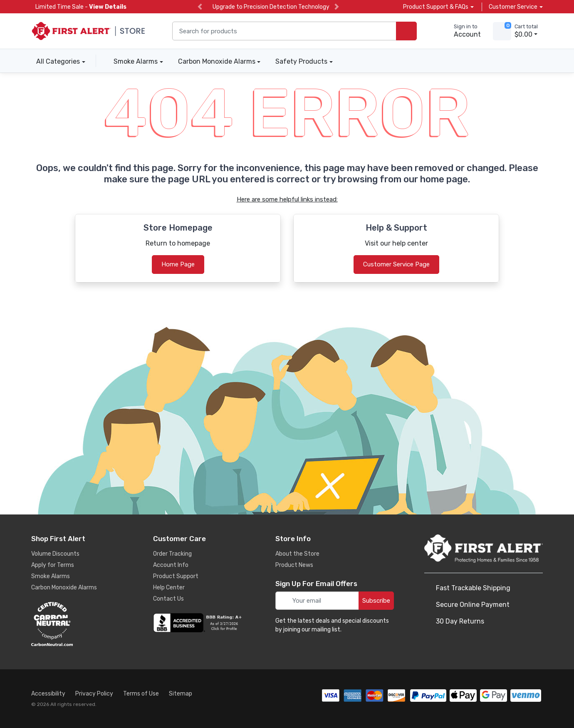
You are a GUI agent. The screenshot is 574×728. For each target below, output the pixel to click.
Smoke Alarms (136, 61)
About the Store (297, 554)
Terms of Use (141, 694)
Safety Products (301, 61)
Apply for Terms (53, 565)
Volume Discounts (55, 554)
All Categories (56, 61)
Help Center (169, 588)
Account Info (171, 565)
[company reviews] (199, 623)
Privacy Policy (94, 694)
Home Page (178, 264)
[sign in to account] (461, 31)
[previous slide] (200, 7)
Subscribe (376, 601)
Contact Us (168, 599)
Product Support (176, 576)
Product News (294, 565)
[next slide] (337, 7)
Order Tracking (172, 554)
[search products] (406, 31)
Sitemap (181, 694)
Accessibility (48, 694)
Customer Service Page (396, 264)
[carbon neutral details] (77, 624)
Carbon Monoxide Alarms (217, 61)
